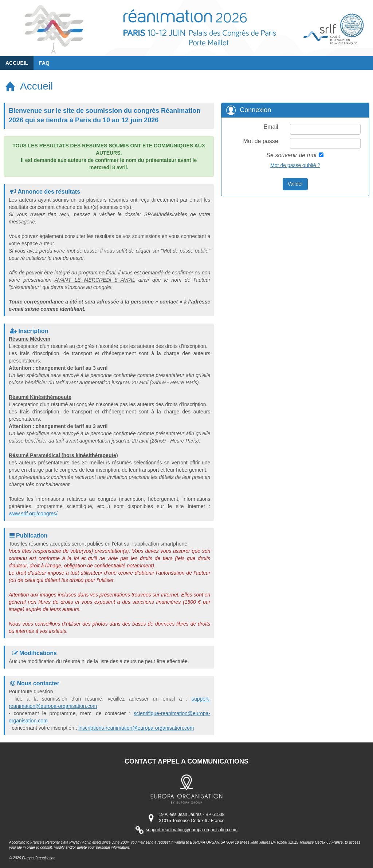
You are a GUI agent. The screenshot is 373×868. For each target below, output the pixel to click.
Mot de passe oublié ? (295, 165)
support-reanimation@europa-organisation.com (192, 830)
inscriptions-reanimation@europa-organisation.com (136, 728)
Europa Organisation (39, 858)
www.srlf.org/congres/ (33, 514)
